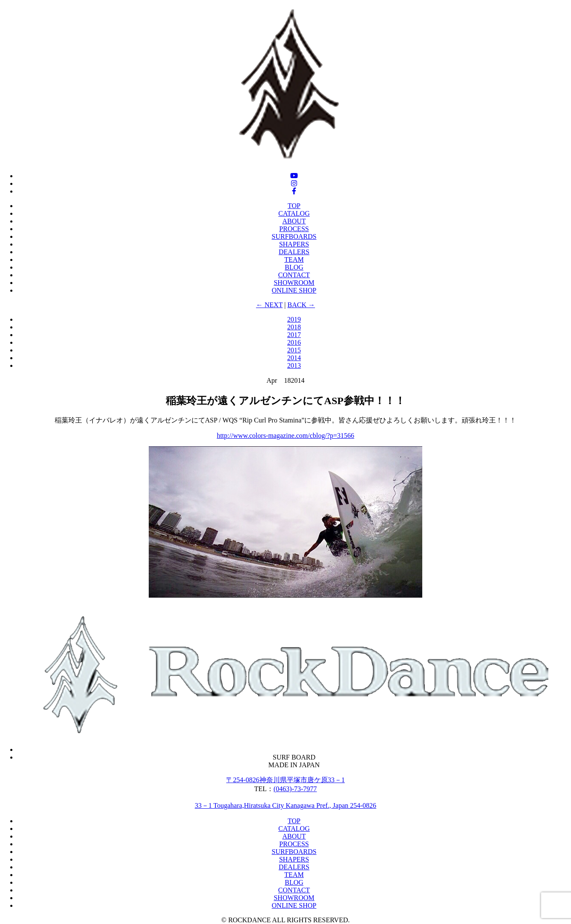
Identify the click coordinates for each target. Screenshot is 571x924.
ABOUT (294, 221)
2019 (294, 319)
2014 (294, 358)
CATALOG (294, 213)
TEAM (294, 260)
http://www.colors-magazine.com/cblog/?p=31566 (285, 436)
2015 (294, 350)
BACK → (301, 305)
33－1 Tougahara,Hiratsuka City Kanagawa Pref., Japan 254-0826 (286, 805)
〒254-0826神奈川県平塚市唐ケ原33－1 (285, 780)
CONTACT (294, 275)
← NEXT (269, 305)
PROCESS (294, 229)
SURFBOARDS (294, 236)
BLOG (294, 267)
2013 (294, 365)
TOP (294, 206)
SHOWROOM (294, 283)
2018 (294, 327)
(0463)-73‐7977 (295, 789)
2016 (294, 342)
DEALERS (294, 252)
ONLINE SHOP (294, 290)
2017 (294, 335)
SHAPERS (294, 244)
